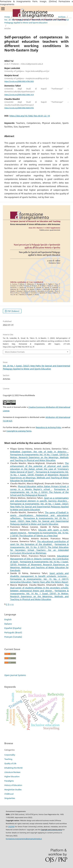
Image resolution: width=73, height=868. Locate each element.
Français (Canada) (13, 637)
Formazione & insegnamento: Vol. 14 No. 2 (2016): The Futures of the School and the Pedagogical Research (39, 492)
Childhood (9, 794)
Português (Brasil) (13, 632)
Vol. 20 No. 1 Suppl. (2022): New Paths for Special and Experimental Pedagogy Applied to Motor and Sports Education (36, 21)
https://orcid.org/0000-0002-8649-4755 (19, 108)
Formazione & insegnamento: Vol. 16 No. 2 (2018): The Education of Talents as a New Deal (39, 534)
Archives (62, 17)
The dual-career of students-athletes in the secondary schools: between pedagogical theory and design (39, 588)
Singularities (10, 798)
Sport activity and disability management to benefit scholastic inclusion (39, 575)
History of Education (13, 785)
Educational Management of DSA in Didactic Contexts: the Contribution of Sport (39, 559)
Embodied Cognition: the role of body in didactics (39, 452)
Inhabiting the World (13, 768)
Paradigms (9, 781)
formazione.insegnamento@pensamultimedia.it (24, 839)
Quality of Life (10, 763)
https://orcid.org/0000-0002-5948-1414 (19, 95)
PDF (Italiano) (13, 311)
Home (7, 17)
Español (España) (13, 628)
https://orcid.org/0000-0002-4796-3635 (19, 81)
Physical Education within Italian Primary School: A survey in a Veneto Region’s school (39, 488)
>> (13, 604)
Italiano (8, 624)
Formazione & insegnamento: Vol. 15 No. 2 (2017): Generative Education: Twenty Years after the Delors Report (39, 580)
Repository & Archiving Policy (48, 427)
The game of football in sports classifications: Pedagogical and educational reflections (39, 515)
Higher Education (12, 776)
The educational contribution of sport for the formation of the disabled (39, 543)
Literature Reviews (12, 772)
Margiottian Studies (13, 790)
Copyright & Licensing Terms (19, 431)
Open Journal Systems (15, 675)
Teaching (8, 759)
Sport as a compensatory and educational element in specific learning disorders (39, 499)
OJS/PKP (11, 827)
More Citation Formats (15, 352)
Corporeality (10, 755)
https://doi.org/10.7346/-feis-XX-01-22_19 (30, 116)
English (8, 619)
